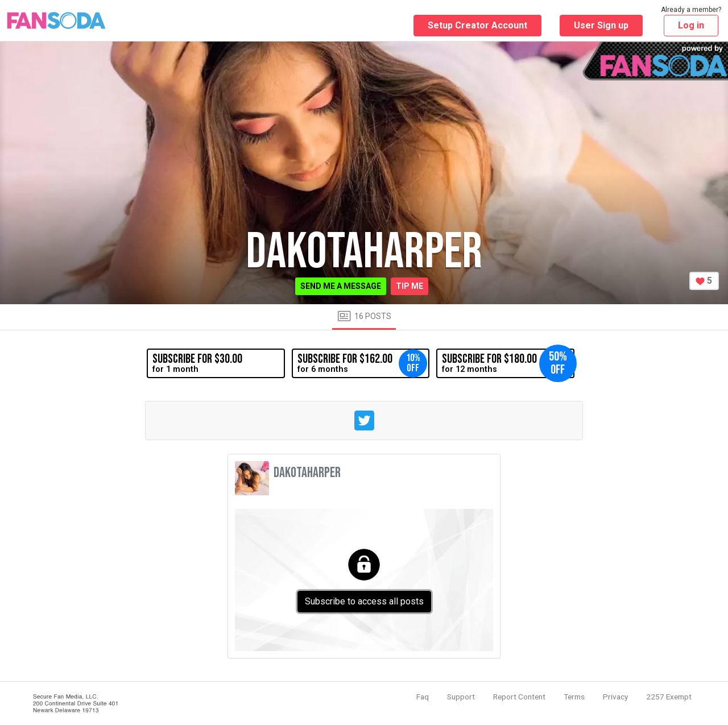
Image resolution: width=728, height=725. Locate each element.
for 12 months (508, 363)
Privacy (615, 697)
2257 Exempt (669, 697)
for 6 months (362, 363)
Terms (574, 697)
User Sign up (601, 25)
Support (461, 697)
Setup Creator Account (477, 25)
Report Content (519, 697)
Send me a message (341, 286)
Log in (691, 25)
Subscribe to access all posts (364, 601)
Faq (423, 697)
